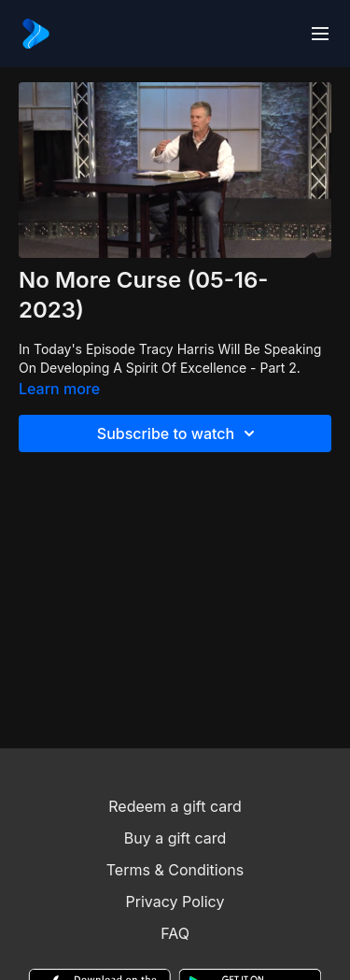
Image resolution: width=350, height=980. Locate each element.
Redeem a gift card (175, 806)
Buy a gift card (175, 838)
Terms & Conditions (175, 870)
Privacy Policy (175, 902)
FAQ (175, 933)
